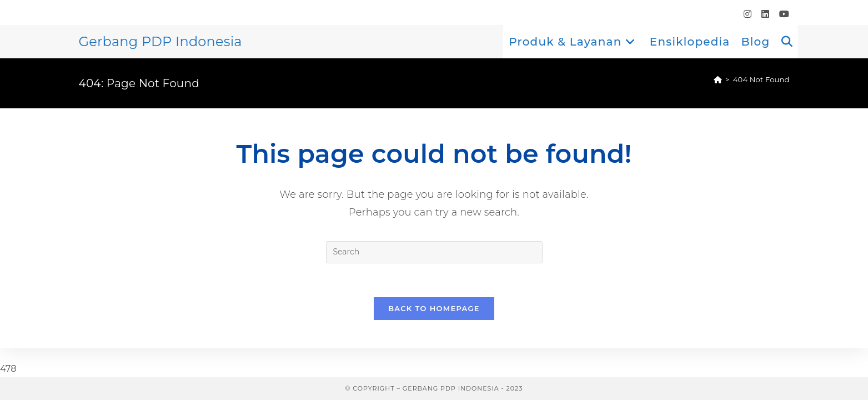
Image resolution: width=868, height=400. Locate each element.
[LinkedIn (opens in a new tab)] (765, 14)
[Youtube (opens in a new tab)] (782, 14)
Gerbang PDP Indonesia (160, 41)
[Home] (718, 79)
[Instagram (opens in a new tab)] (747, 14)
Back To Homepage (434, 308)
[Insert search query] (434, 252)
